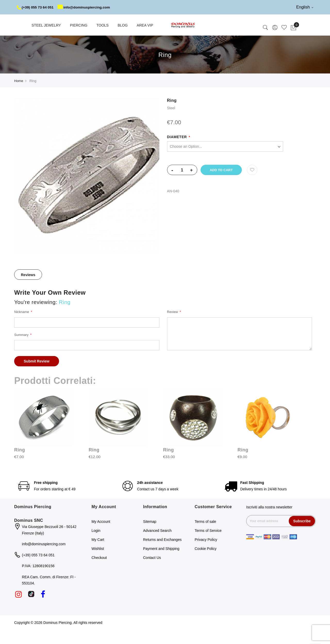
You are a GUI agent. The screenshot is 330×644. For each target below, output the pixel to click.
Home (19, 95)
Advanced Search (157, 545)
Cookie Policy (206, 563)
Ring (20, 464)
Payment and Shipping (161, 563)
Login (96, 545)
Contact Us (152, 572)
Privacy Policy (206, 554)
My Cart (98, 554)
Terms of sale (205, 536)
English (305, 7)
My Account (101, 536)
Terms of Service (208, 545)
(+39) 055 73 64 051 (36, 7)
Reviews (28, 289)
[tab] (28, 289)
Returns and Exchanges (162, 554)
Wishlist (98, 563)
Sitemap (150, 536)
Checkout (99, 572)
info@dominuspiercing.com (48, 22)
